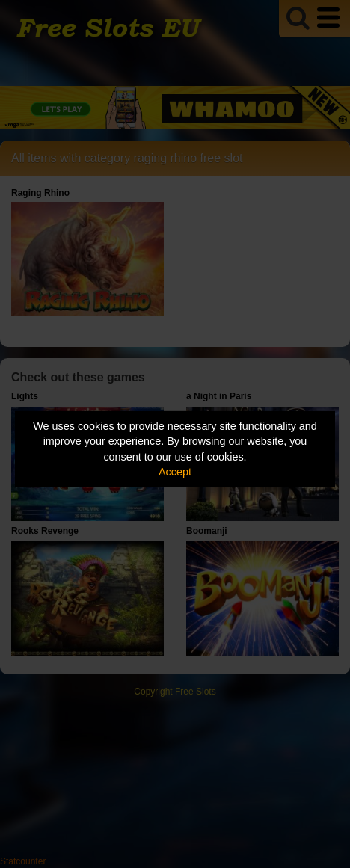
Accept (175, 472)
